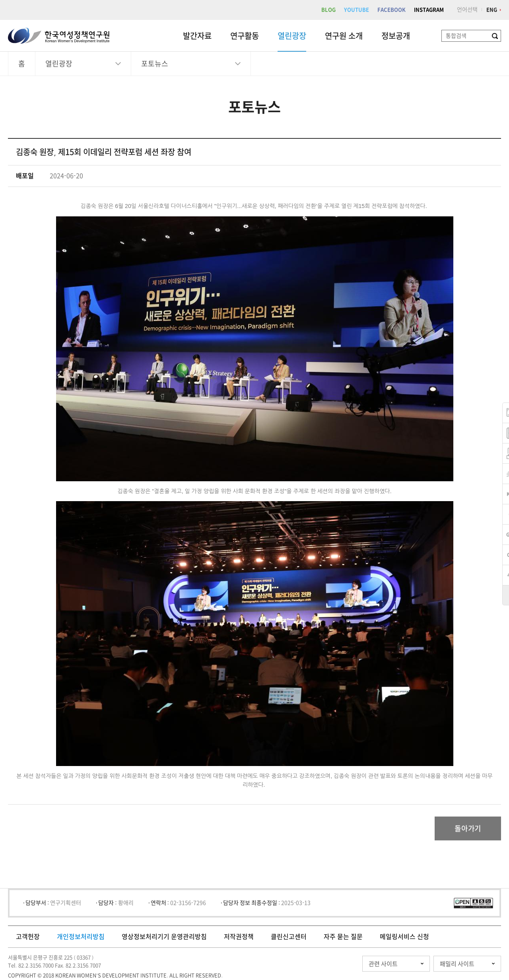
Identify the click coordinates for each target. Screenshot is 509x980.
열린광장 (292, 36)
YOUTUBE (356, 10)
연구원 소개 (344, 36)
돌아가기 (468, 828)
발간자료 (197, 36)
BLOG (328, 10)
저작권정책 (239, 937)
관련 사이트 (383, 964)
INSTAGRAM (429, 10)
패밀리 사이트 (457, 964)
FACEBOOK (391, 10)
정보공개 (396, 36)
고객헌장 (28, 937)
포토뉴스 (155, 64)
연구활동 (245, 36)
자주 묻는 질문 (343, 937)
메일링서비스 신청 (404, 937)
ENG (492, 10)
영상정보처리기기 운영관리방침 (164, 937)
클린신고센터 (289, 937)
